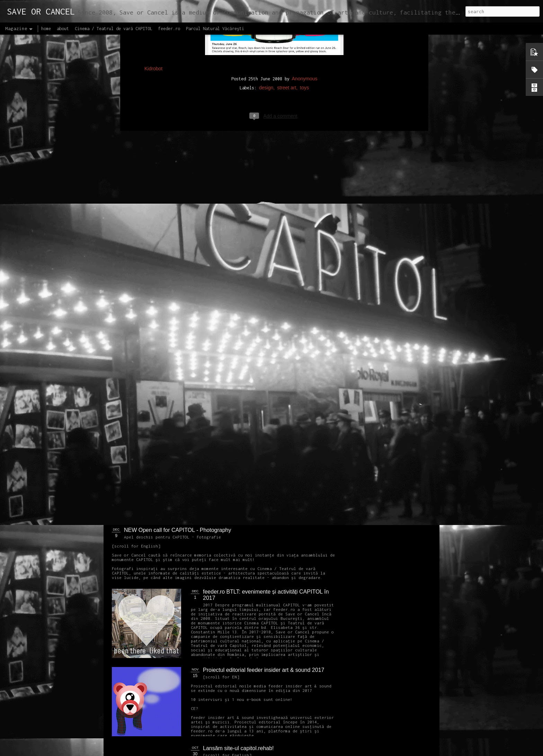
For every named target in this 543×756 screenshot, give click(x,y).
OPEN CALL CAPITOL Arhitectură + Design (257, 373)
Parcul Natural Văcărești (215, 29)
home (46, 29)
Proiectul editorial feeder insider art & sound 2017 (264, 670)
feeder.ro (169, 29)
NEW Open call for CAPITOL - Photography (177, 530)
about (63, 29)
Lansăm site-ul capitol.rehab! (238, 748)
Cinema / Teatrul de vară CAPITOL (114, 29)
